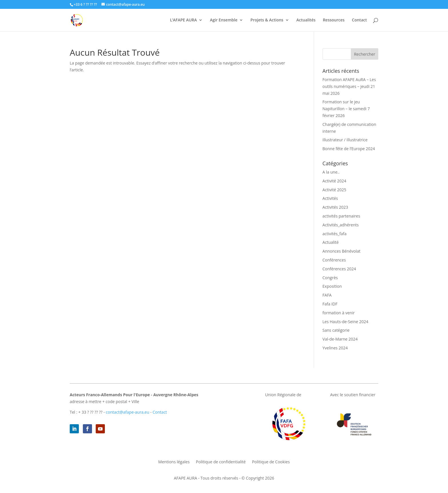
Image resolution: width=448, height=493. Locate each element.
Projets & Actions (267, 20)
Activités (330, 198)
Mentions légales (174, 462)
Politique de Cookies (271, 462)
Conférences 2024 (339, 269)
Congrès (330, 278)
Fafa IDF (330, 304)
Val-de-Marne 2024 (340, 339)
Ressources (334, 20)
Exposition (332, 286)
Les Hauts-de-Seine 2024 (345, 322)
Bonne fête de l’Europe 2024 (349, 149)
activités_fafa (335, 234)
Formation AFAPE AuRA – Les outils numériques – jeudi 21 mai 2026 (349, 86)
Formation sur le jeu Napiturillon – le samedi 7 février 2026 (346, 109)
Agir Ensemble (224, 20)
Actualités (306, 20)
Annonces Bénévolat (342, 251)
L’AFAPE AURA (183, 20)
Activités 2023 (335, 207)
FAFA (327, 295)
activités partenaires (341, 216)
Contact (359, 20)
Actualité (331, 242)
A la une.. (331, 172)
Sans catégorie (336, 330)
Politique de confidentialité (221, 462)
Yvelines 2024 (335, 348)
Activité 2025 (334, 190)
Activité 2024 (334, 181)
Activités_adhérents (341, 225)
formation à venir (339, 313)
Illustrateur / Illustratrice (345, 140)
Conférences (334, 260)
